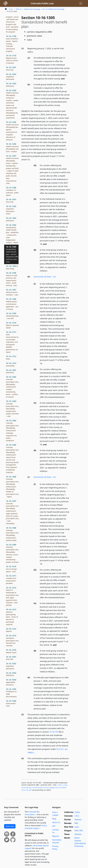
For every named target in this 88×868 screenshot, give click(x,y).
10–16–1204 (12, 104)
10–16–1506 (11, 703)
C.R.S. (11, 9)
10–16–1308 (12, 304)
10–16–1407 (13, 512)
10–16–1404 (12, 430)
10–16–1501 (11, 658)
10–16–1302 (11, 210)
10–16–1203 (11, 85)
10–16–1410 (12, 569)
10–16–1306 (12, 279)
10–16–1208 (12, 191)
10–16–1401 (11, 371)
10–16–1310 (13, 325)
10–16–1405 (13, 459)
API (54, 826)
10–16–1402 (12, 387)
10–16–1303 (11, 219)
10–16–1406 (13, 487)
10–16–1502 (11, 666)
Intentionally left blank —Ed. (45, 277)
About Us (56, 822)
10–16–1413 (12, 617)
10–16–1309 (13, 316)
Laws (77, 827)
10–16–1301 (11, 201)
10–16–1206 (12, 148)
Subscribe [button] (10, 826)
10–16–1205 (12, 131)
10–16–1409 (13, 553)
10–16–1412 (13, 596)
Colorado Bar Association (32, 813)
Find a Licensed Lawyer (36, 827)
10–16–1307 (12, 292)
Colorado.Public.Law (42, 3)
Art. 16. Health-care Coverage (53, 9)
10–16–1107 (13, 21)
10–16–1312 (11, 358)
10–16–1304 (13, 234)
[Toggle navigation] (81, 3)
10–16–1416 (11, 651)
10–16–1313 (11, 364)
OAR (76, 831)
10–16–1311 (12, 342)
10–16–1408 (12, 534)
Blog (54, 819)
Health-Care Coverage (32, 9)
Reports (56, 836)
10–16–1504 (11, 682)
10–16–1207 (13, 170)
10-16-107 (54, 732)
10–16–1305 (13, 254)
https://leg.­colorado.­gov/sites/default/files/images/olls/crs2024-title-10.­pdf (45, 788)
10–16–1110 (12, 59)
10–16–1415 (13, 641)
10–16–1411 (11, 579)
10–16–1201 (11, 69)
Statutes (78, 820)
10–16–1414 (11, 630)
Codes (77, 812)
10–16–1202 (11, 77)
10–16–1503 (11, 674)
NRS (76, 823)
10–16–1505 (11, 693)
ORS (81, 831)
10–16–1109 (12, 44)
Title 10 (19, 9)
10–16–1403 (13, 409)
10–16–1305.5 (12, 267)
